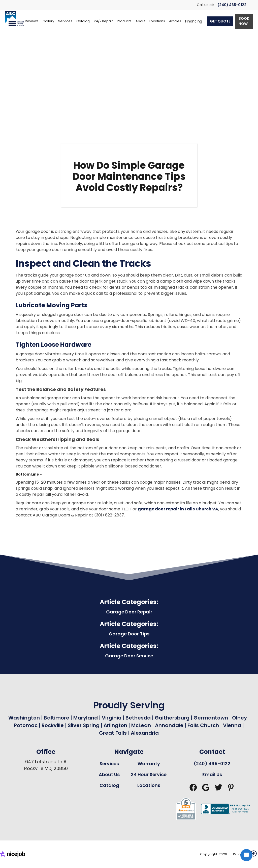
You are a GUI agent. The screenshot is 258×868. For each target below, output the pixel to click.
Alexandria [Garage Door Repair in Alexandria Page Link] (145, 733)
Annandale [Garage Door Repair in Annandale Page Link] (169, 725)
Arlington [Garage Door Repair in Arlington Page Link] (115, 725)
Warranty (149, 764)
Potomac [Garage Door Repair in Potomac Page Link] (26, 725)
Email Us (212, 774)
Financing (194, 21)
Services (109, 764)
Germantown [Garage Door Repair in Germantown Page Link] (211, 718)
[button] (65, 21)
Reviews (32, 21)
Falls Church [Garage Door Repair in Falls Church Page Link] (203, 725)
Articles (175, 21)
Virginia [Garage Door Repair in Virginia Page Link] (112, 718)
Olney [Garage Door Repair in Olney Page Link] (240, 718)
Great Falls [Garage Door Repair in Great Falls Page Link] (113, 733)
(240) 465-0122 (232, 5)
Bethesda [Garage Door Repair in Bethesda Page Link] (138, 718)
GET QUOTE (220, 21)
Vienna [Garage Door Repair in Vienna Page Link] (232, 725)
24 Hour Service (149, 774)
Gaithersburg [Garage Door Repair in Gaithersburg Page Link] (172, 718)
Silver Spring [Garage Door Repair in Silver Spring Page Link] (84, 725)
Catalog (109, 785)
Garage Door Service (129, 656)
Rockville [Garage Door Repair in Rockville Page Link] (53, 725)
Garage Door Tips (129, 634)
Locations (149, 785)
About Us (109, 774)
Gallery (48, 21)
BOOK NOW (244, 21)
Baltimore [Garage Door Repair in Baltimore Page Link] (57, 718)
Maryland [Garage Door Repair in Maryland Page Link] (86, 718)
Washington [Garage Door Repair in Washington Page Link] (24, 718)
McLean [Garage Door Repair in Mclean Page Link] (141, 725)
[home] (15, 19)
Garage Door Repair (129, 612)
